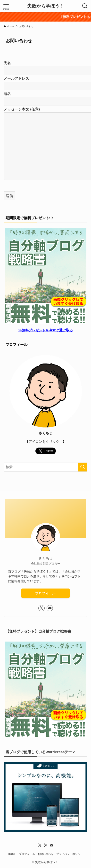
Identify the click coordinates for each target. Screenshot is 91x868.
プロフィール (45, 593)
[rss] (46, 845)
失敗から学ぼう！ (46, 6)
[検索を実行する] (83, 467)
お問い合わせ (46, 854)
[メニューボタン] (6, 6)
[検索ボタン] (85, 6)
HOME (12, 854)
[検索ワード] (45, 467)
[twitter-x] (41, 608)
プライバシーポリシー (70, 854)
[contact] (50, 608)
